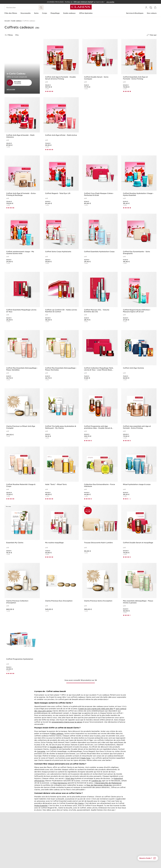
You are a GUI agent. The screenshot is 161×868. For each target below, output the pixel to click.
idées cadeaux (57, 734)
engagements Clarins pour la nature (67, 722)
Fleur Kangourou (60, 783)
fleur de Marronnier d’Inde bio (99, 785)
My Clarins (79, 803)
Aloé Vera (70, 778)
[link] (119, 124)
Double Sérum (56, 747)
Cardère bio (96, 781)
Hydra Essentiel (41, 806)
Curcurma (41, 751)
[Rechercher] (22, 8)
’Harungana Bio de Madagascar (108, 783)
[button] (148, 858)
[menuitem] (146, 8)
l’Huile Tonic (85, 758)
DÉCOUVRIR (11, 89)
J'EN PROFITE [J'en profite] (89, 146)
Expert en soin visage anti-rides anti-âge (96, 709)
